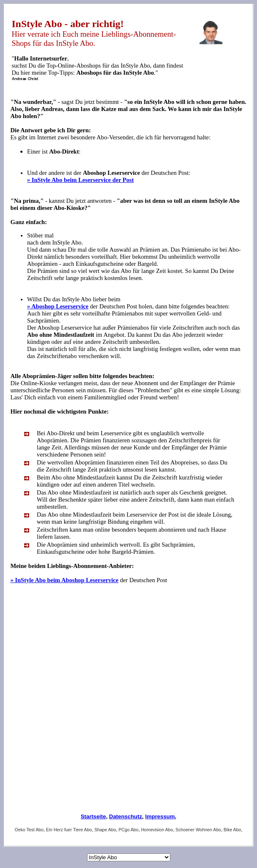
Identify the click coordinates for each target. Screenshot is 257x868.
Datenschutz (126, 816)
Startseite (94, 816)
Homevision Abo (157, 830)
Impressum (160, 816)
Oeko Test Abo (29, 830)
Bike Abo (232, 830)
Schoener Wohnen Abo (198, 830)
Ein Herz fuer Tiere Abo (69, 830)
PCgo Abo (128, 830)
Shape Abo (105, 830)
